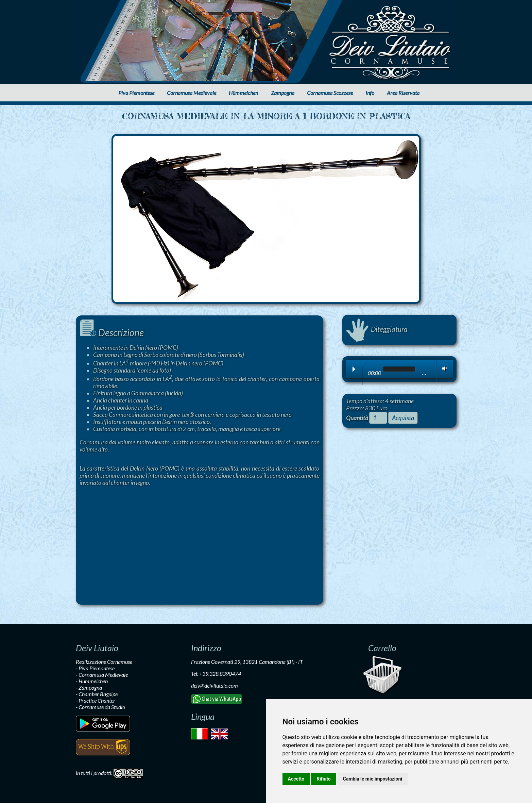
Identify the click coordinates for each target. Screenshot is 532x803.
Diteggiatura (377, 329)
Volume (443, 368)
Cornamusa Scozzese (330, 93)
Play (354, 369)
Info (370, 93)
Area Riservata (403, 93)
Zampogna (283, 93)
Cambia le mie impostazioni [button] (373, 779)
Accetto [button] (296, 779)
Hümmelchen (243, 93)
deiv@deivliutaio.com (214, 685)
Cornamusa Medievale (192, 93)
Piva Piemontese (136, 93)
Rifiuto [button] (324, 779)
